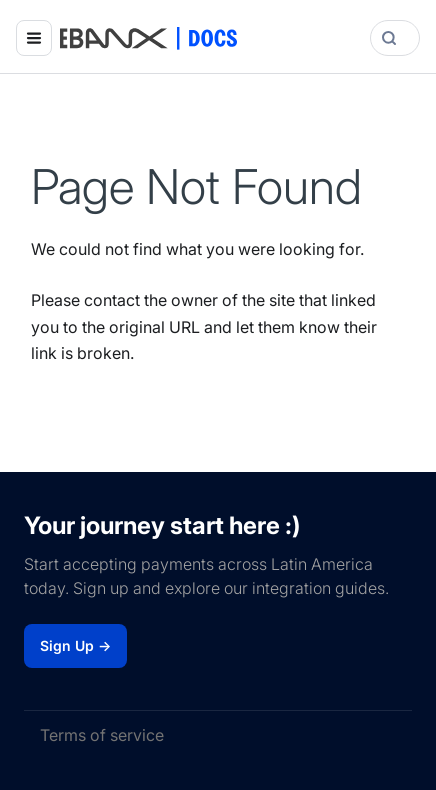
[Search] (395, 38)
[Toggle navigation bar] (34, 38)
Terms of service (102, 735)
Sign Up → (75, 645)
